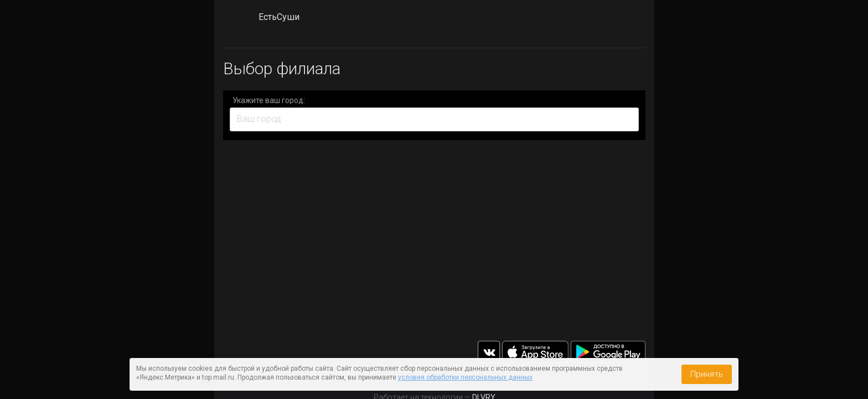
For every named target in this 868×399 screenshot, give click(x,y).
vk (489, 352)
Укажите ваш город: (269, 100)
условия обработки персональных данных (465, 377)
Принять (707, 374)
